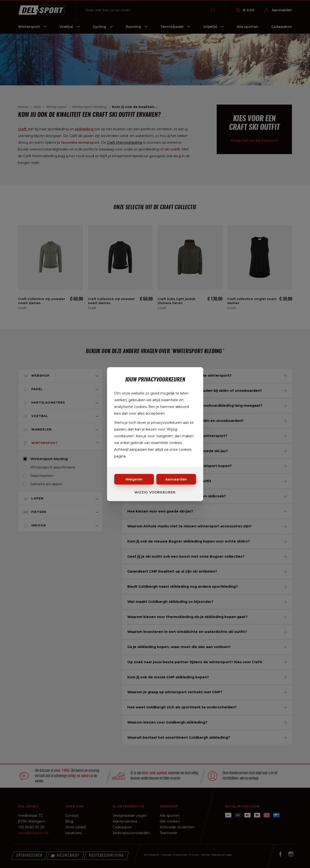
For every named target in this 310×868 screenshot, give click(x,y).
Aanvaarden (176, 479)
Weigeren (134, 479)
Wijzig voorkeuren (155, 492)
